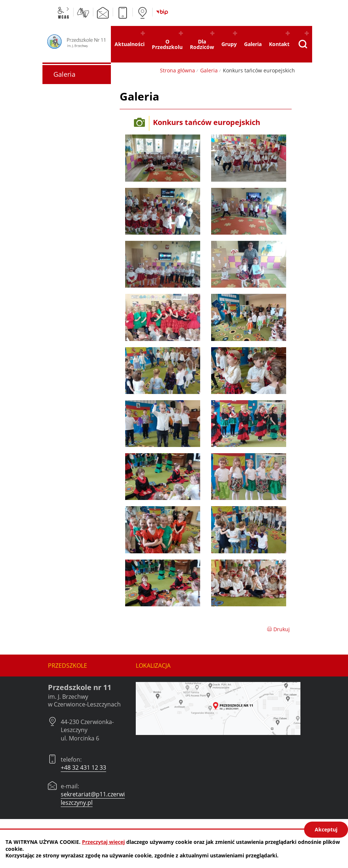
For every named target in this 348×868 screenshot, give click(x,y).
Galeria (209, 70)
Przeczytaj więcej (103, 842)
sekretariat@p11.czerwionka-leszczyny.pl (100, 798)
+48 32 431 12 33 (83, 767)
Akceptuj (326, 829)
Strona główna (177, 70)
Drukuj (278, 629)
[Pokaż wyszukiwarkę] (303, 44)
